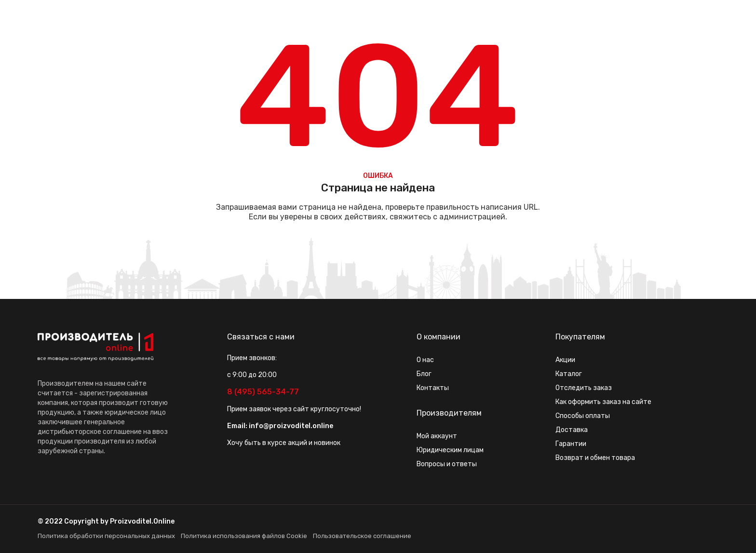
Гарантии (571, 444)
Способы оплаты (583, 416)
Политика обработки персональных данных (106, 536)
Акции (565, 360)
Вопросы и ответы (447, 464)
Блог (424, 374)
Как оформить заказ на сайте (603, 402)
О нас (425, 360)
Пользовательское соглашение (362, 536)
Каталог (569, 374)
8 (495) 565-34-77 (263, 392)
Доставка (572, 430)
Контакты (433, 388)
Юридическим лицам (450, 450)
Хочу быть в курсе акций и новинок (284, 443)
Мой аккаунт (437, 436)
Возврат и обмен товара (595, 458)
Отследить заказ (584, 388)
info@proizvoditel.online (291, 426)
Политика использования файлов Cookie (244, 536)
